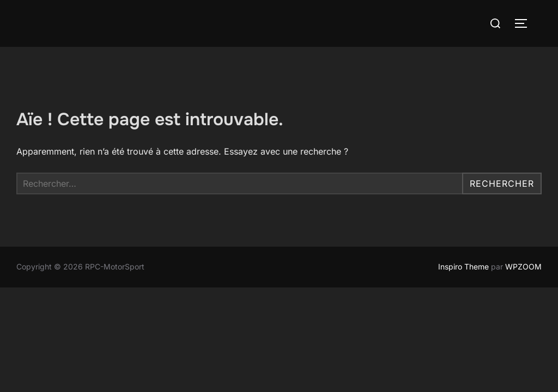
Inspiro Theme (463, 267)
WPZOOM (523, 267)
